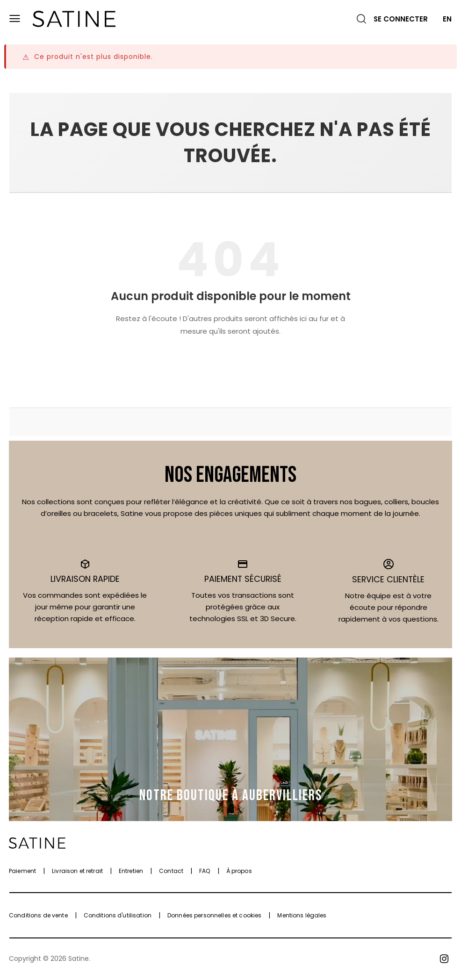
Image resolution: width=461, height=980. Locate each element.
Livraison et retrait (77, 871)
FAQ (205, 871)
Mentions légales (302, 915)
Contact (171, 871)
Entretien (131, 871)
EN (447, 19)
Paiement (22, 871)
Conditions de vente (38, 915)
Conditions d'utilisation (118, 915)
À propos (239, 871)
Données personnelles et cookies (214, 915)
